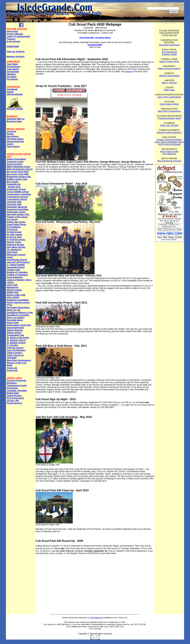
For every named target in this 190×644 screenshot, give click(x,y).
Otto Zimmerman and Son (169, 161)
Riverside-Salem (15, 320)
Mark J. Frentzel (169, 83)
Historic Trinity (14, 242)
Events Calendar (15, 34)
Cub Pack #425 (14, 202)
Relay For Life (14, 310)
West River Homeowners (19, 360)
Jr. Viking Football (16, 265)
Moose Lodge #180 (16, 295)
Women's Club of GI (16, 363)
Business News (14, 121)
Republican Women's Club (20, 313)
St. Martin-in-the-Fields (18, 338)
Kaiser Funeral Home (169, 61)
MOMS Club (13, 292)
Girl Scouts (12, 219)
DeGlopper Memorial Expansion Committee (18, 208)
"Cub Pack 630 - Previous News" (95, 38)
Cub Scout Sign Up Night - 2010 (56, 399)
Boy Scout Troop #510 (18, 172)
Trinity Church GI (15, 355)
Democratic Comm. (16, 212)
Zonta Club (12, 370)
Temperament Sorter (17, 385)
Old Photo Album (15, 139)
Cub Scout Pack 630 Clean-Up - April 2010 (62, 490)
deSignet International (169, 76)
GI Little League (14, 235)
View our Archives (16, 51)
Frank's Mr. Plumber (169, 125)
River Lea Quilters (16, 318)
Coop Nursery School (17, 197)
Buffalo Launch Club (17, 179)
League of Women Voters (19, 280)
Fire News (12, 77)
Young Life (12, 368)
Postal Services (14, 403)
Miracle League (14, 290)
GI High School (14, 232)
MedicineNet (13, 393)
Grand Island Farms (16, 224)
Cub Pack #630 (14, 204)
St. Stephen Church (16, 340)
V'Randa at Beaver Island (169, 118)
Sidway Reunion (15, 330)
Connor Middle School (18, 192)
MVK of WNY (13, 297)
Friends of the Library (17, 217)
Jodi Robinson (96, 618)
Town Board (13, 69)
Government (13, 72)
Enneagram (12, 388)
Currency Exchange (16, 380)
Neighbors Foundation (18, 300)
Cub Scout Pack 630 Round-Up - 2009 (59, 541)
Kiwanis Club (13, 270)
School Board (13, 67)
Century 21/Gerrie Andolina (169, 140)
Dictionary (12, 383)
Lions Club (12, 285)
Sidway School (14, 333)
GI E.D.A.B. (12, 230)
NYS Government (15, 398)
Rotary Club (13, 323)
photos (128, 71)
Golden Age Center (16, 222)
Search (10, 92)
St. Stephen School (16, 343)
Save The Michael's (16, 350)
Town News (12, 64)
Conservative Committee (19, 194)
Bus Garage (13, 182)
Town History (13, 146)
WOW (9, 365)
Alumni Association (16, 159)
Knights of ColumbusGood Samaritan (17, 276)
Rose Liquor (169, 90)
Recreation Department (18, 307)
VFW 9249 (12, 358)
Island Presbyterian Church (17, 258)
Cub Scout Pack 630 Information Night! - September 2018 (72, 59)
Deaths (10, 134)
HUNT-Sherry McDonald (169, 144)
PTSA (9, 305)
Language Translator (17, 391)
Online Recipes (14, 396)
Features (11, 39)
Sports (10, 144)
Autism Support (14, 164)
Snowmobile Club (15, 335)
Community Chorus (16, 189)
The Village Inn (169, 154)
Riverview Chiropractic (169, 45)
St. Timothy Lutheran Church (15, 346)
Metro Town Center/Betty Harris (169, 142)
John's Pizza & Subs (169, 151)
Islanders (11, 74)
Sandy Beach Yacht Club (19, 325)
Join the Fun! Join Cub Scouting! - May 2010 (64, 417)
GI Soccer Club (14, 237)
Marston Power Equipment (169, 132)
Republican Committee (18, 315)
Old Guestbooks (15, 94)
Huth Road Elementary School (16, 253)
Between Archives (16, 57)
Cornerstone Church (17, 199)
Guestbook (12, 89)
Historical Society (15, 245)
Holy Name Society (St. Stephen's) (16, 248)
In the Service (13, 41)
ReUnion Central (15, 108)
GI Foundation (14, 227)
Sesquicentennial (15, 141)
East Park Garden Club (18, 214)
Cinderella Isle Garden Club (14, 185)
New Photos (13, 136)
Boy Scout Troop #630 (18, 174)
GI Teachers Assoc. (16, 240)
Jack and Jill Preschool (18, 262)
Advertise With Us (16, 119)
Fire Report (12, 79)
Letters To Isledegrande (18, 36)
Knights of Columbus (17, 272)
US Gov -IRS (13, 401)
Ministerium (13, 287)
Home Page (12, 31)
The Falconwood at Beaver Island (169, 53)
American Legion (15, 162)
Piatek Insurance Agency (169, 69)
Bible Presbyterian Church (20, 169)
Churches (12, 131)
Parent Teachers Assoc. (18, 302)
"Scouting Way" (95, 45)
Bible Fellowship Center (18, 167)
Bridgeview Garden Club (19, 177)
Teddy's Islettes (14, 353)
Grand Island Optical (169, 104)
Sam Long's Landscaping (169, 97)
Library (10, 282)
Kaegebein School (16, 267)
